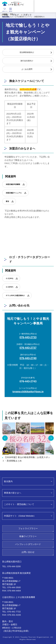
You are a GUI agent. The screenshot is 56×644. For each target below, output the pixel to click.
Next (51, 438)
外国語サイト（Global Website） (20, 516)
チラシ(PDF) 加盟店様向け (15, 295)
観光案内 (8, 481)
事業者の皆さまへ (13, 493)
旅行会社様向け (27, 61)
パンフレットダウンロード (28, 544)
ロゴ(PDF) (9, 287)
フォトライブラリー (28, 529)
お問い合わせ (28, 552)
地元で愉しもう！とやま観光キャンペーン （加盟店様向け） (24, 17)
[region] (28, 10)
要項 (7, 201)
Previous (5, 438)
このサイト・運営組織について (19, 504)
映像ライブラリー (28, 536)
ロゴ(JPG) (9, 278)
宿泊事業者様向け (27, 52)
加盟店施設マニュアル (14, 193)
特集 (12, 14)
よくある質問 (27, 69)
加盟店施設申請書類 (13, 184)
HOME (5, 14)
